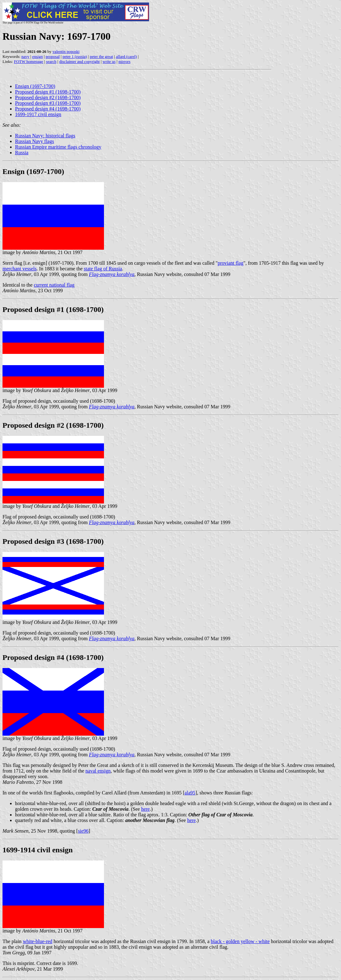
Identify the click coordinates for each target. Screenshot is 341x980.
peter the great (101, 56)
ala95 (190, 793)
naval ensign (98, 771)
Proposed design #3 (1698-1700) (48, 103)
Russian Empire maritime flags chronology (58, 147)
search (51, 61)
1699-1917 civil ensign (38, 114)
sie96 (83, 831)
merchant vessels (20, 269)
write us (109, 61)
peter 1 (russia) (75, 56)
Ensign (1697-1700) (35, 86)
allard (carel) (126, 56)
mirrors (124, 61)
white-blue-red (38, 941)
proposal (53, 56)
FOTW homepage (28, 61)
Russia (22, 153)
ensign (38, 56)
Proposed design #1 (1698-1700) (48, 92)
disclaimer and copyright (79, 61)
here (146, 809)
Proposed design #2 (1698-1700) (48, 97)
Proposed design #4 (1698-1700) (48, 109)
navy (25, 56)
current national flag (54, 285)
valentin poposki (66, 51)
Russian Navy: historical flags (45, 136)
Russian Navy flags (34, 141)
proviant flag (230, 263)
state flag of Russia (103, 269)
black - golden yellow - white (240, 941)
